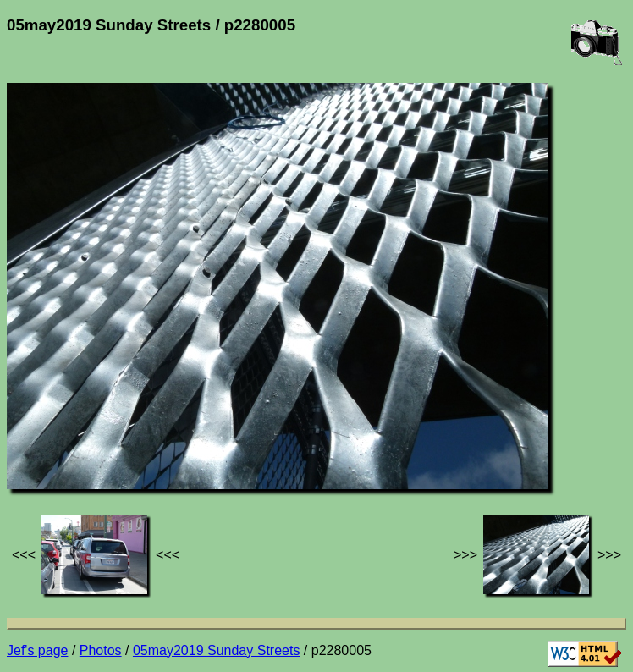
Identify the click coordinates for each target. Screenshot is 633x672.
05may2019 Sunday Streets (216, 650)
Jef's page (37, 650)
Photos (101, 650)
